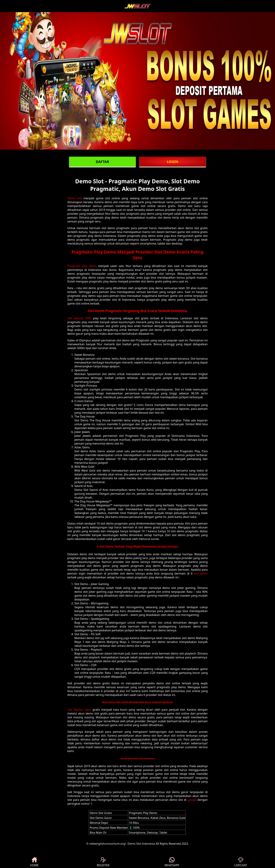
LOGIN (172, 162)
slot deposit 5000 (79, 318)
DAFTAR (102, 162)
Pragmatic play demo (82, 266)
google (192, 800)
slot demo (201, 573)
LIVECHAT (241, 862)
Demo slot (75, 198)
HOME (34, 862)
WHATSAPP (172, 862)
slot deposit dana (79, 710)
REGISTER (103, 862)
